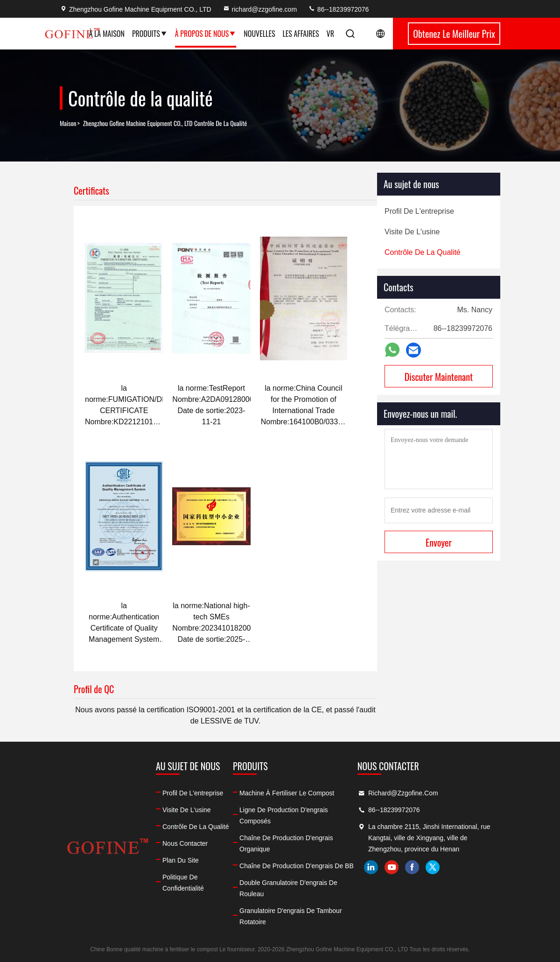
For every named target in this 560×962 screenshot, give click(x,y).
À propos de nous (206, 34)
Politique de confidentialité (183, 883)
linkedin (371, 867)
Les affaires (301, 34)
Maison (68, 123)
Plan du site (181, 860)
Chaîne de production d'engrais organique (286, 843)
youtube (392, 867)
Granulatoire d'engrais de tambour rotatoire (291, 916)
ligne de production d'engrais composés (283, 815)
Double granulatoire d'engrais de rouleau (288, 888)
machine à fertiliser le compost (287, 793)
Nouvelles (259, 34)
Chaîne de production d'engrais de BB (297, 866)
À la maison (106, 34)
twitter (433, 867)
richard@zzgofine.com (260, 9)
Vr (330, 34)
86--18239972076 (338, 9)
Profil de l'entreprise (193, 793)
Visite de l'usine (187, 810)
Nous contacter (185, 843)
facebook (412, 867)
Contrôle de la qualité (196, 827)
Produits (150, 34)
